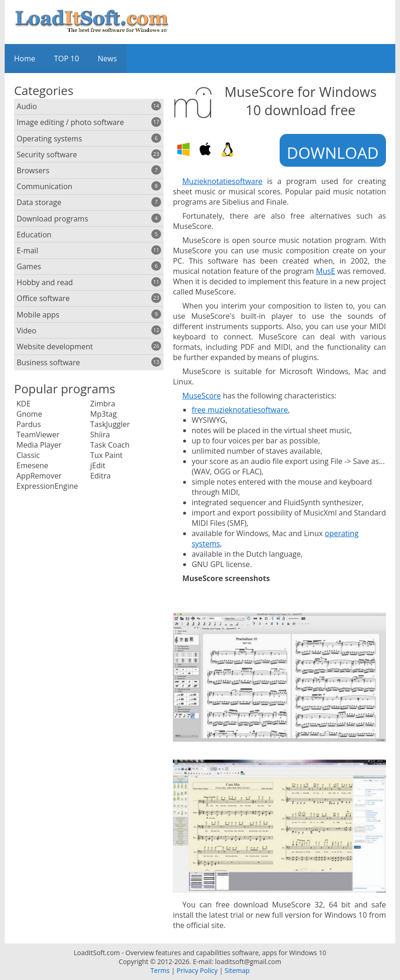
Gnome (29, 414)
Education (89, 235)
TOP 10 (66, 59)
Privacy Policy (197, 970)
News (107, 59)
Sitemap (237, 970)
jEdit (98, 465)
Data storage (89, 202)
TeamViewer (38, 435)
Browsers (89, 170)
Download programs (89, 219)
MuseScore (201, 396)
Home (25, 59)
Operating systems (89, 139)
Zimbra (103, 404)
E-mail (89, 251)
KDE (23, 404)
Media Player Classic (39, 450)
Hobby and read (89, 282)
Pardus (29, 424)
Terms (160, 970)
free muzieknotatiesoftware (240, 410)
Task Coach (110, 445)
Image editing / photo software (89, 122)
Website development (89, 346)
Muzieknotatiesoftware (222, 181)
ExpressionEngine (47, 486)
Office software (89, 298)
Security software (89, 155)
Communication (89, 186)
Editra (101, 476)
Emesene (32, 465)
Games (89, 266)
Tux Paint (107, 455)
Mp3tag (104, 414)
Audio (89, 106)
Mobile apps (89, 315)
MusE (326, 271)
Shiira (100, 435)
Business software (89, 362)
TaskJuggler (110, 424)
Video (89, 331)
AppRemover (39, 476)
